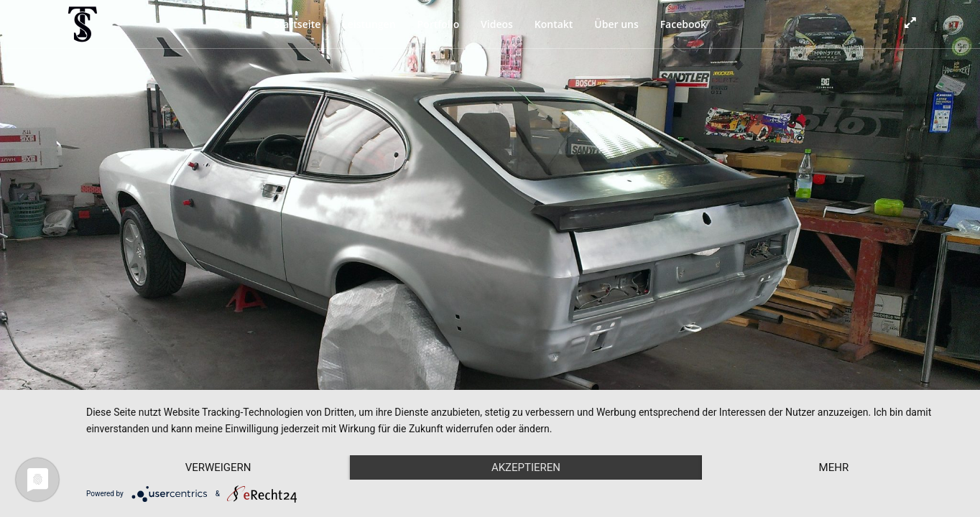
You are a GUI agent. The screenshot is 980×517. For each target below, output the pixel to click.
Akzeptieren (526, 467)
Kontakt (554, 24)
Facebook (683, 24)
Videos (497, 24)
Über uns (616, 24)
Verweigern (218, 467)
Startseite (297, 24)
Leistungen (369, 24)
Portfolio (438, 24)
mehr (834, 467)
